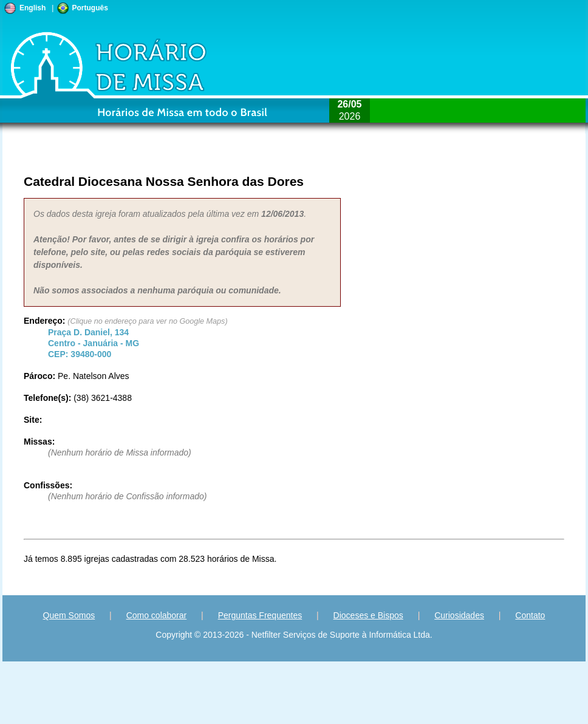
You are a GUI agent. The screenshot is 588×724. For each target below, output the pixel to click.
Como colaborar (157, 615)
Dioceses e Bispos (368, 615)
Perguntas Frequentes (260, 615)
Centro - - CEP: (94, 343)
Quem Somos (69, 615)
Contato (530, 615)
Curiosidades (459, 615)
